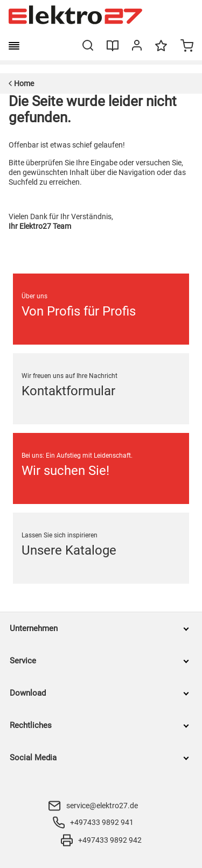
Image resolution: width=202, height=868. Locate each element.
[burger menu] (14, 46)
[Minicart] (187, 47)
